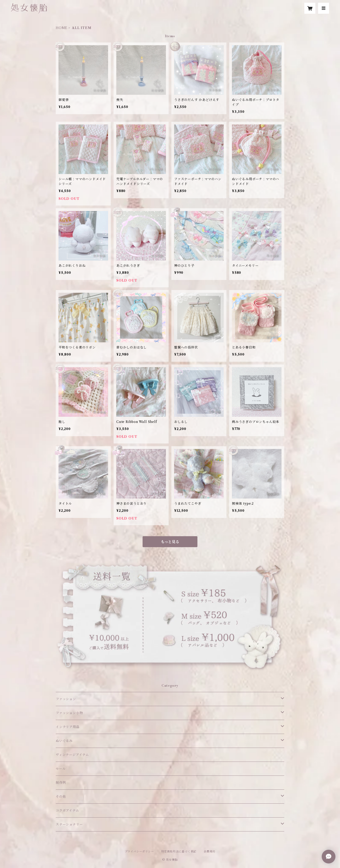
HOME (62, 28)
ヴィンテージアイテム (72, 755)
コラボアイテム (67, 810)
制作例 (61, 783)
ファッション (66, 699)
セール (61, 769)
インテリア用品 (68, 727)
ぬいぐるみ (64, 741)
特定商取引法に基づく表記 (179, 851)
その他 (61, 797)
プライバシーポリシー (139, 851)
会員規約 (209, 851)
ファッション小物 (69, 713)
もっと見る (170, 542)
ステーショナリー (69, 824)
